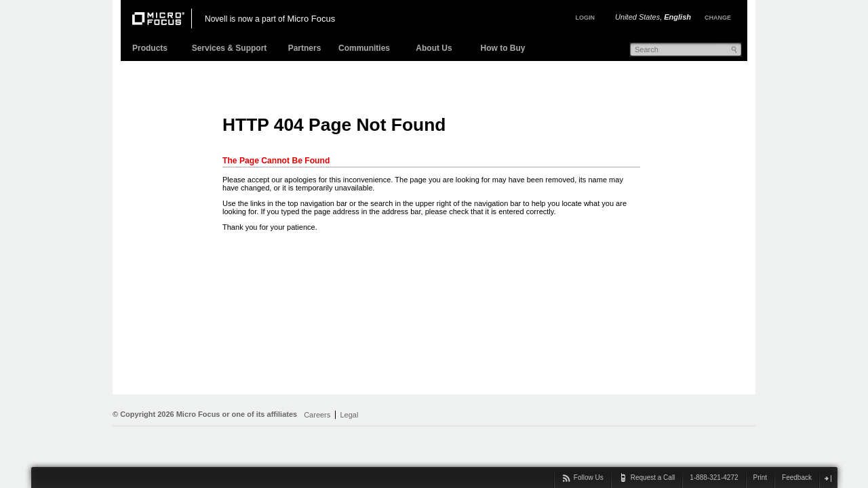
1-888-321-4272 (714, 477)
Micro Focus (311, 19)
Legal (349, 415)
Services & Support (230, 48)
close (828, 478)
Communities (364, 48)
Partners (305, 48)
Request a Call (653, 477)
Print (761, 477)
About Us (434, 48)
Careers (317, 415)
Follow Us (589, 477)
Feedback (797, 477)
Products (150, 48)
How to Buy (503, 48)
